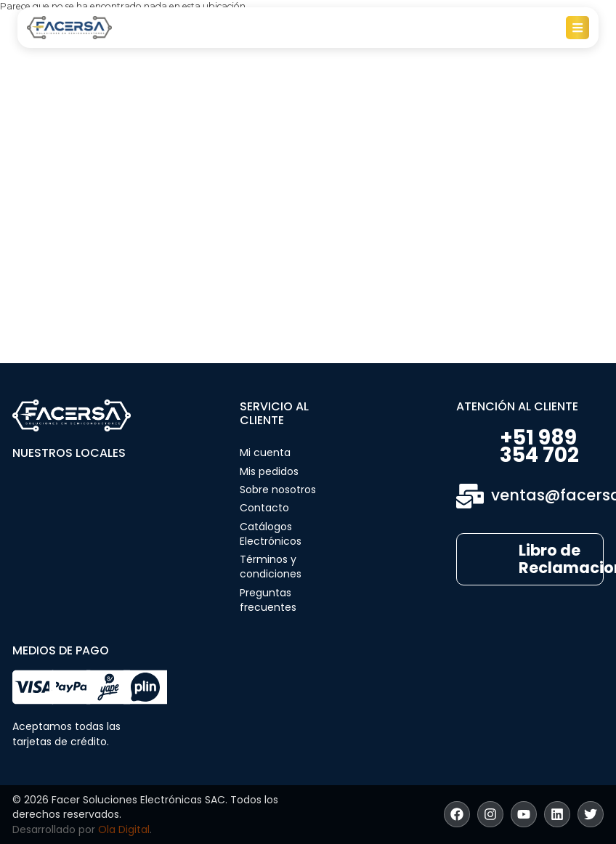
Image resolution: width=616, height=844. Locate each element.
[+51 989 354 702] (474, 447)
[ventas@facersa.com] (470, 496)
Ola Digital (124, 829)
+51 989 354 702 (539, 446)
